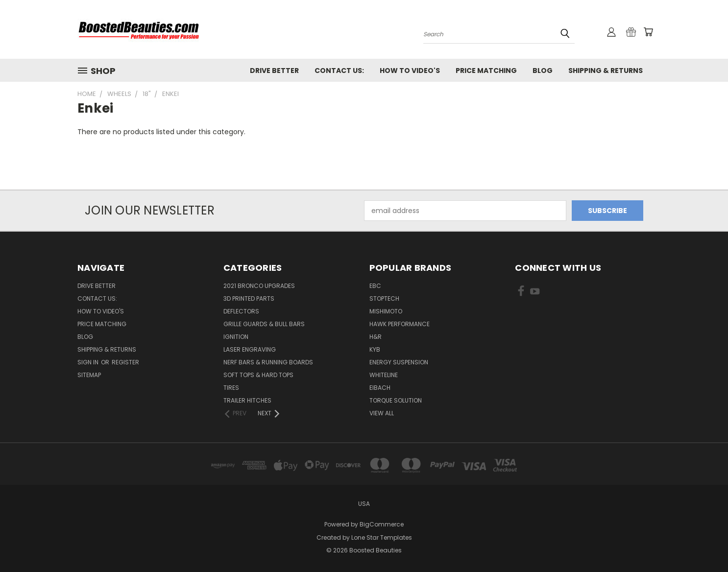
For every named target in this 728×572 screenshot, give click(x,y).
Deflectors (241, 311)
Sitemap (89, 375)
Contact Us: (339, 71)
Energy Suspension (399, 362)
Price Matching (486, 71)
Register (125, 362)
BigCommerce (382, 524)
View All (382, 413)
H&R (376, 337)
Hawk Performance (400, 324)
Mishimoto (386, 311)
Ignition (236, 337)
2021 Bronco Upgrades (259, 286)
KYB (375, 349)
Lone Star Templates (382, 537)
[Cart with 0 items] (648, 32)
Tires (231, 388)
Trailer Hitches (247, 400)
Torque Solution (396, 400)
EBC (375, 286)
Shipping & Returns (606, 71)
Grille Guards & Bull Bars (264, 324)
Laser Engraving (250, 349)
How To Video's (410, 71)
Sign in (89, 362)
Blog (543, 71)
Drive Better (274, 71)
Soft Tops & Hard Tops (258, 375)
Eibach (380, 388)
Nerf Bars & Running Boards (268, 362)
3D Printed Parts (249, 298)
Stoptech (384, 298)
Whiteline (384, 375)
